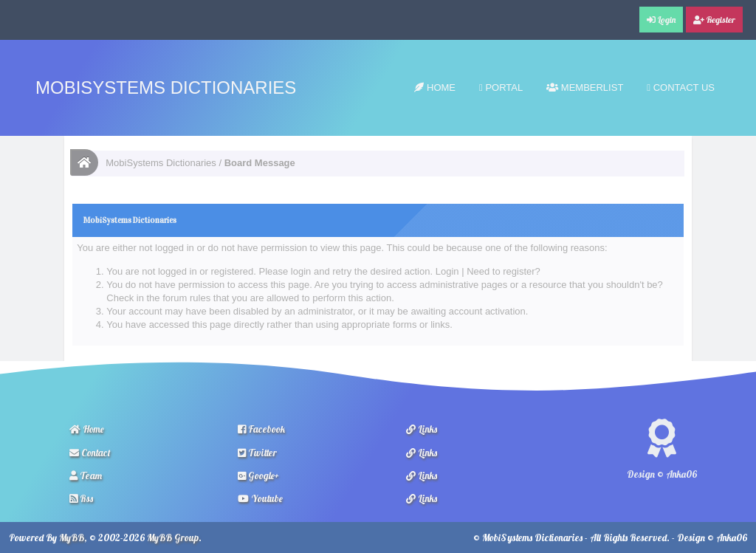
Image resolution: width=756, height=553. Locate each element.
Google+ (258, 475)
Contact (90, 453)
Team (86, 475)
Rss (81, 498)
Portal (501, 87)
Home (435, 87)
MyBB (72, 537)
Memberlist (585, 87)
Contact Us (681, 87)
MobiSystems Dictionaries (166, 87)
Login (447, 271)
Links (422, 429)
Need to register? (504, 271)
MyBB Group (173, 537)
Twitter (257, 453)
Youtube (260, 498)
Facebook (261, 429)
